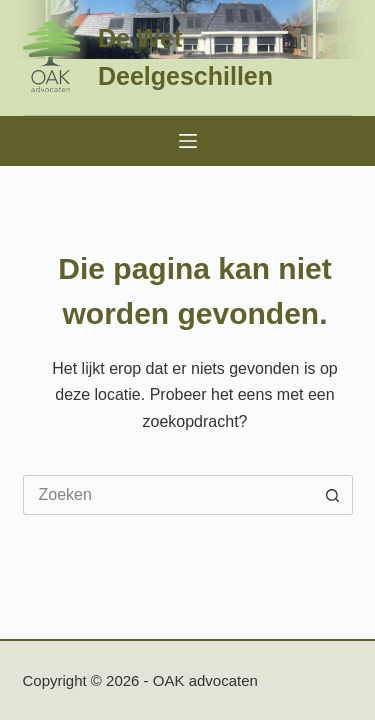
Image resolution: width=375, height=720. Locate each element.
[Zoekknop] (333, 495)
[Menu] (188, 141)
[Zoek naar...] (168, 495)
